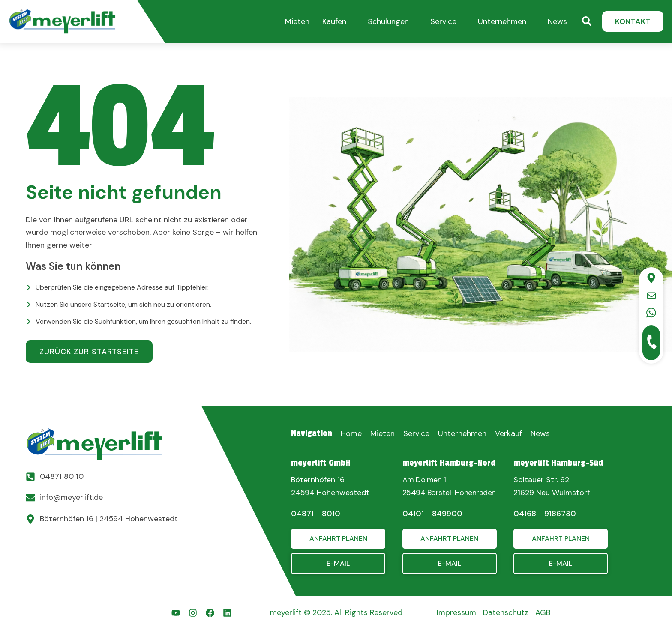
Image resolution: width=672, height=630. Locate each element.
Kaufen (334, 21)
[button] (297, 21)
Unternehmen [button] (502, 21)
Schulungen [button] (388, 21)
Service (443, 21)
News (557, 21)
